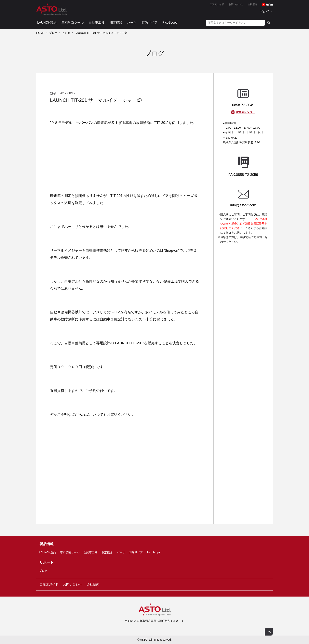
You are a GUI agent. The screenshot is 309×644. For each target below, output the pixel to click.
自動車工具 (97, 23)
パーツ (132, 23)
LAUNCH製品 (47, 23)
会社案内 (252, 4)
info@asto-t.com (243, 205)
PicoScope (170, 23)
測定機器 (116, 23)
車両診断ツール (73, 23)
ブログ (264, 12)
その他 (66, 33)
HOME (40, 33)
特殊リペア (150, 23)
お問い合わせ (236, 4)
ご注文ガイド (217, 4)
